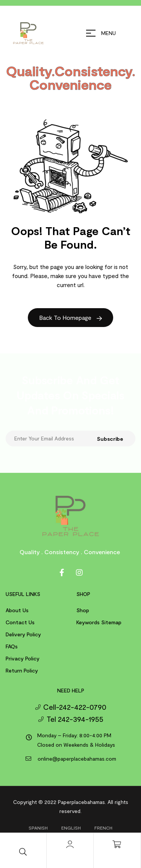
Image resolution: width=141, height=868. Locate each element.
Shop (83, 610)
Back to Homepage (70, 317)
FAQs (12, 646)
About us (17, 610)
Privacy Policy (23, 658)
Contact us (20, 622)
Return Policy (22, 670)
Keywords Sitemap (99, 622)
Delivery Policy (23, 634)
